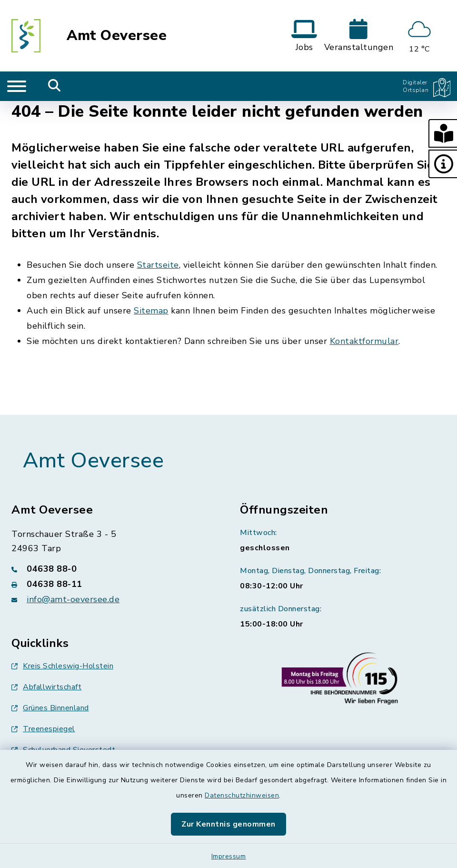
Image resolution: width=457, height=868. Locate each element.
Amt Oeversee (117, 36)
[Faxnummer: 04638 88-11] (114, 584)
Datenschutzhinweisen (242, 795)
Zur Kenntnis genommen (228, 824)
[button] (443, 133)
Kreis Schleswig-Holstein (62, 666)
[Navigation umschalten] (17, 86)
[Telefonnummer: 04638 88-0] (114, 569)
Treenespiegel (43, 729)
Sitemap (151, 311)
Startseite (158, 265)
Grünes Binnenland (50, 708)
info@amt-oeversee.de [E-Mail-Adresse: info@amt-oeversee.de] (73, 599)
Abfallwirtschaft (46, 687)
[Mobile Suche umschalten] (55, 86)
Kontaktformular (364, 341)
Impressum (229, 856)
